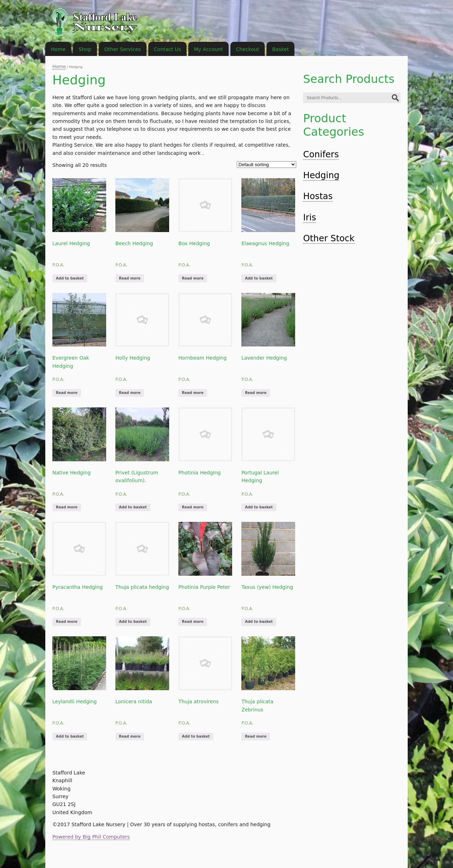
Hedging (321, 175)
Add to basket (70, 278)
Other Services (123, 49)
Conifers (321, 154)
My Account (208, 49)
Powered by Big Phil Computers (91, 837)
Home (59, 66)
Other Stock (329, 238)
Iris (309, 217)
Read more (130, 278)
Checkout (248, 49)
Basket (280, 49)
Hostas (318, 196)
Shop (85, 49)
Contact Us (167, 49)
